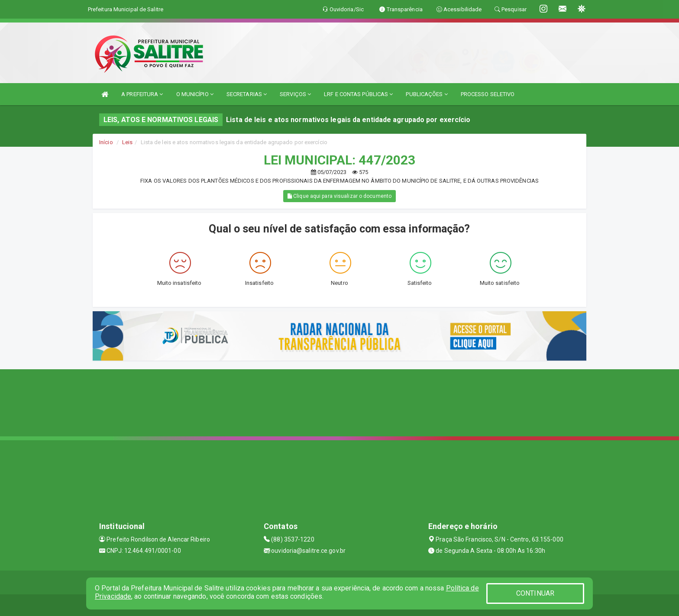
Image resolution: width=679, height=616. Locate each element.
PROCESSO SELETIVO (488, 94)
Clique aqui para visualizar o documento (339, 196)
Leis (127, 142)
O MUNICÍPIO (195, 94)
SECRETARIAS (247, 94)
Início (106, 142)
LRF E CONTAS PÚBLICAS (358, 94)
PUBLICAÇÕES (427, 94)
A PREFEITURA (142, 94)
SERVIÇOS (295, 94)
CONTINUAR (535, 593)
